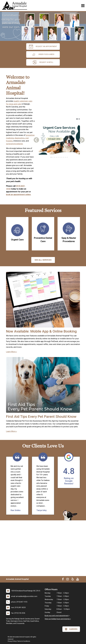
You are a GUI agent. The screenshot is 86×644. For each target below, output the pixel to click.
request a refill (43, 62)
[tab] (51, 157)
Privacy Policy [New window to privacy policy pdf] (12, 641)
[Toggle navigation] (83, 6)
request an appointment (43, 47)
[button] (77, 119)
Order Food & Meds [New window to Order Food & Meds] (43, 54)
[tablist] (59, 157)
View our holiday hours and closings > (58, 619)
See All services (43, 260)
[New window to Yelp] (73, 580)
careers (71, 629)
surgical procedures (14, 144)
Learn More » (11, 352)
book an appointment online (18, 195)
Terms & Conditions (24, 641)
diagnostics (20, 138)
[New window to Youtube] (78, 580)
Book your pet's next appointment (57, 616)
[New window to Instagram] (68, 580)
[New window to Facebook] (63, 580)
